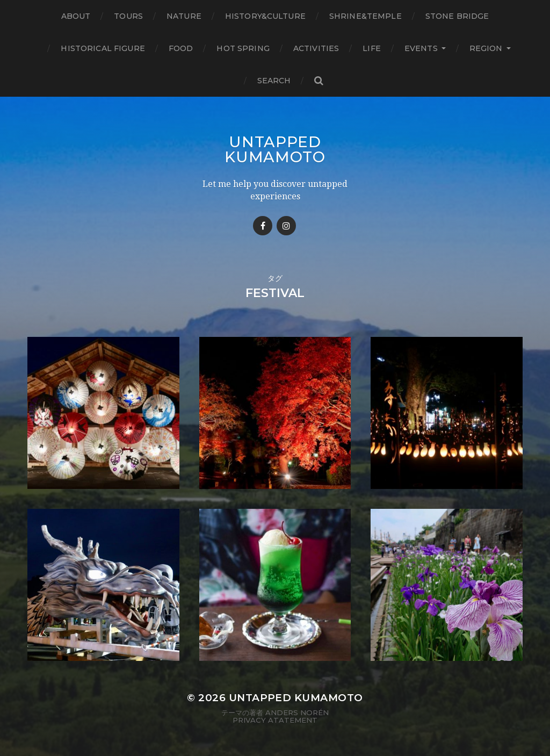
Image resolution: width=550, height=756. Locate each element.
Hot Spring (243, 48)
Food (181, 48)
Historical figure (103, 48)
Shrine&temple (366, 16)
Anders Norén (297, 712)
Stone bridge (457, 16)
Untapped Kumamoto (275, 149)
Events (421, 48)
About (76, 16)
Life (372, 48)
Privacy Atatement (275, 720)
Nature (184, 16)
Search (274, 81)
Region (486, 48)
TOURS (128, 16)
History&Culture (265, 16)
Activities (316, 48)
